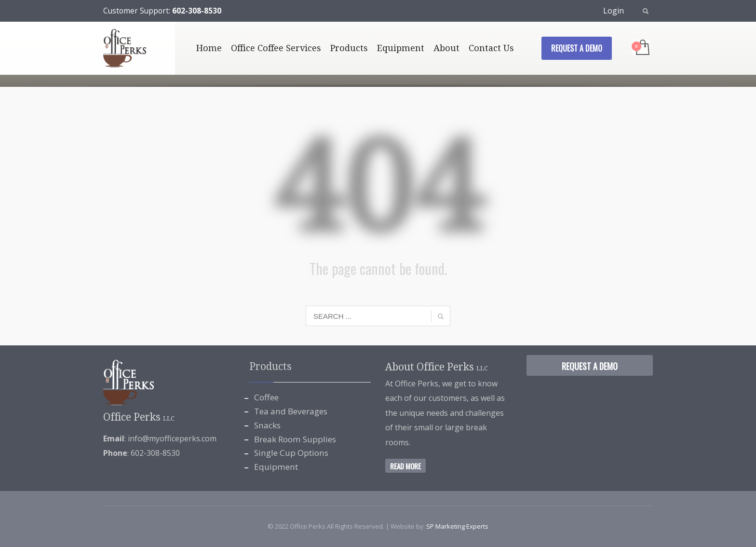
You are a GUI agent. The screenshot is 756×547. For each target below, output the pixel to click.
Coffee (266, 397)
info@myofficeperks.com (172, 438)
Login (614, 11)
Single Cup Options (291, 453)
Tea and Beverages (291, 411)
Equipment (276, 467)
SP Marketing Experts (457, 526)
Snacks (267, 425)
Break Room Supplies (295, 439)
